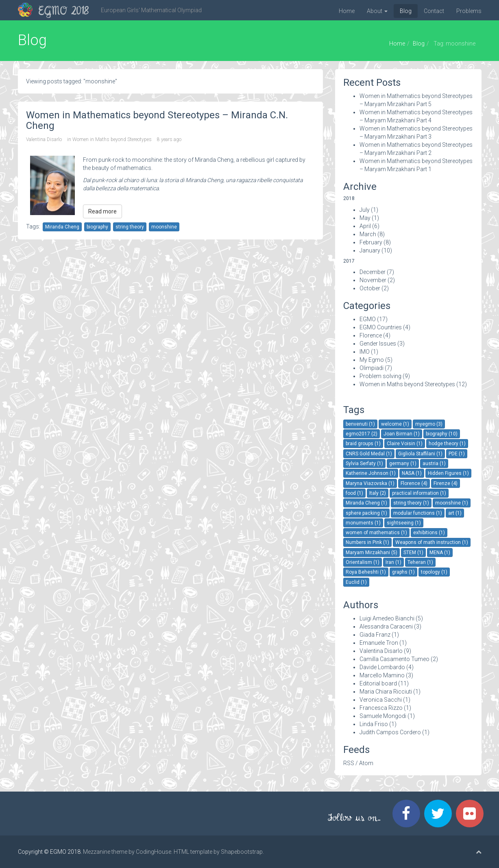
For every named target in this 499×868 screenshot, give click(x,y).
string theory (130, 227)
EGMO (368, 319)
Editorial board (378, 683)
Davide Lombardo (382, 667)
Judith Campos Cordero (390, 732)
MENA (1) (440, 553)
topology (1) (434, 572)
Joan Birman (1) (402, 434)
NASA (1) (412, 473)
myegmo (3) (429, 424)
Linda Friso (374, 724)
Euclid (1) (356, 582)
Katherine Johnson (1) (371, 473)
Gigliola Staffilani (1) (420, 454)
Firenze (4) (446, 483)
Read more (102, 211)
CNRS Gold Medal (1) (369, 454)
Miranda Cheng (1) (366, 503)
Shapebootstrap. (242, 852)
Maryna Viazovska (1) (370, 483)
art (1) (455, 513)
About (377, 11)
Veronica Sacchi (381, 700)
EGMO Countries (381, 327)
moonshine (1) (452, 503)
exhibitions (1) (429, 533)
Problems (469, 11)
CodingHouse (154, 852)
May (365, 218)
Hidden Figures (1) (448, 473)
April (365, 226)
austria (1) (434, 463)
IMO (365, 352)
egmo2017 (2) (362, 434)
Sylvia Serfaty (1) (364, 463)
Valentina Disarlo (44, 139)
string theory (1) (411, 503)
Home (347, 11)
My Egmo (372, 360)
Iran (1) (393, 562)
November (373, 280)
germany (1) (403, 463)
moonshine (164, 227)
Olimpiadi (372, 368)
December (373, 272)
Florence (371, 335)
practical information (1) (419, 493)
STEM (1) (413, 553)
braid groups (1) (363, 444)
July (365, 210)
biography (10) (442, 434)
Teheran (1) (420, 562)
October (370, 288)
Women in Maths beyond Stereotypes (112, 139)
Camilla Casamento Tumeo (394, 659)
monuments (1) (363, 523)
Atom (366, 763)
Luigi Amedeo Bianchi (387, 618)
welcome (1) (395, 424)
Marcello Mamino (382, 675)
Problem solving (380, 376)
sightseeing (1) (404, 523)
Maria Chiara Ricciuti (386, 692)
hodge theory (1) (447, 444)
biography (97, 227)
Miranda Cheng (62, 227)
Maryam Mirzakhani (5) (372, 553)
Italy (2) (378, 493)
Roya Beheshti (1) (366, 572)
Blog (406, 11)
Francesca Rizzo (381, 708)
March (368, 234)
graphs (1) (403, 572)
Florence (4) (414, 483)
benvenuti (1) (360, 424)
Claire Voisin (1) (405, 444)
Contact (434, 11)
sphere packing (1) (366, 513)
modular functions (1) (418, 513)
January (370, 250)
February (371, 242)
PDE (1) (457, 454)
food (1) (354, 493)
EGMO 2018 (64, 12)
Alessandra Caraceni (386, 627)
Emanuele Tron (379, 643)
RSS (349, 763)
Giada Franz (375, 635)
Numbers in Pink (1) (367, 542)
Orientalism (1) (363, 562)
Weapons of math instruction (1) (432, 542)
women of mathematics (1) (376, 533)
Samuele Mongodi (383, 716)
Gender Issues (378, 344)
